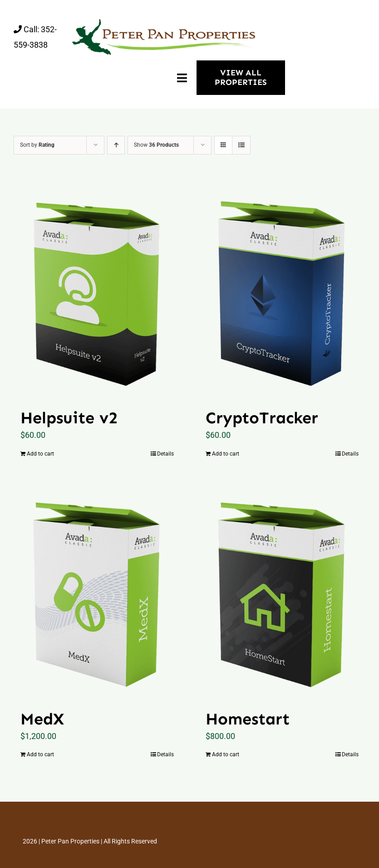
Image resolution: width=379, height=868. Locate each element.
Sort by (37, 145)
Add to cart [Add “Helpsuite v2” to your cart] (40, 454)
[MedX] (97, 591)
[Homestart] (282, 591)
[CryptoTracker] (282, 290)
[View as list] (241, 145)
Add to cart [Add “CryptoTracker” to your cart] (226, 454)
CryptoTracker (262, 418)
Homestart (248, 719)
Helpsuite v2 (69, 418)
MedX (42, 719)
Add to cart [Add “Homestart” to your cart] (226, 754)
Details (165, 454)
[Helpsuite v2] (97, 290)
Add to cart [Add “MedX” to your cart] (40, 754)
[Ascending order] (116, 145)
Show (156, 145)
